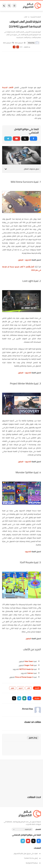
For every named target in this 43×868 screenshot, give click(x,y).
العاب (26, 17)
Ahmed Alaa (31, 43)
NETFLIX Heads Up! (26, 669)
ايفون (12, 688)
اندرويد (21, 688)
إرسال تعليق (33, 738)
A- (14, 47)
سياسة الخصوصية (33, 863)
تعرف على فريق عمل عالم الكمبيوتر (27, 853)
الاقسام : (38, 829)
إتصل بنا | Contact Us (32, 858)
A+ (18, 47)
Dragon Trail (29, 665)
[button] (29, 698)
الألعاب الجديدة (8, 87)
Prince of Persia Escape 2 (24, 677)
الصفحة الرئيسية (36, 17)
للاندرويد (28, 260)
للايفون (21, 260)
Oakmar (30, 673)
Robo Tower (29, 661)
